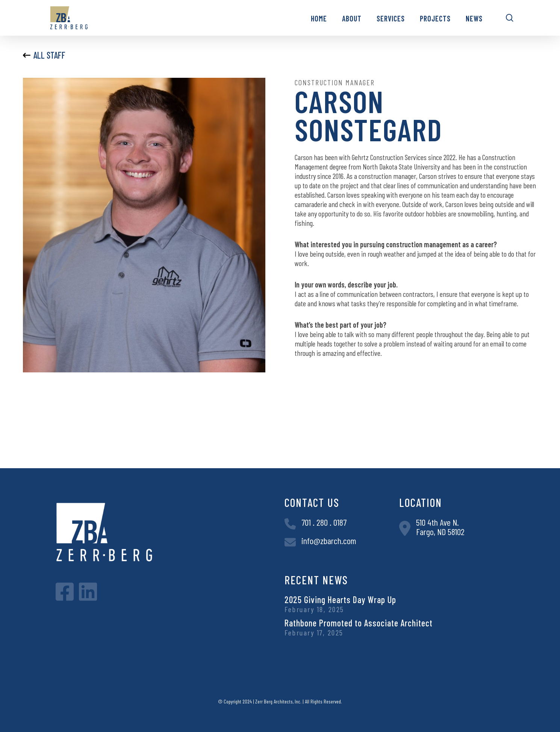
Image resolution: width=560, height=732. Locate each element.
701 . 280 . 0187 (324, 522)
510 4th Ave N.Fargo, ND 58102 (440, 527)
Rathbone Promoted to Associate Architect (359, 623)
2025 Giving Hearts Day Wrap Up (340, 600)
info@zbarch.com (329, 541)
